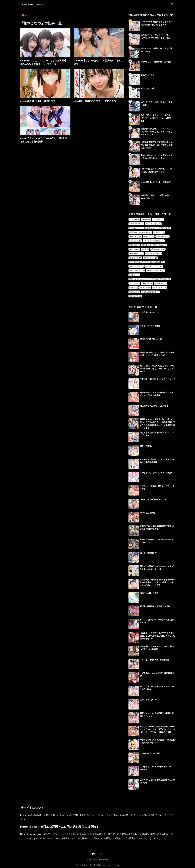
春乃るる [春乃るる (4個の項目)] (135, 249)
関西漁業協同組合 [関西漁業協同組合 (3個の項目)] (151, 292)
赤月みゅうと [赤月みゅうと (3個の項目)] (160, 288)
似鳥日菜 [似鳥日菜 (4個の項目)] (135, 245)
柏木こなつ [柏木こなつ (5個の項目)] (136, 236)
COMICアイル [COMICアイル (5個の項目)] (137, 224)
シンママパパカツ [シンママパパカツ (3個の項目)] (154, 266)
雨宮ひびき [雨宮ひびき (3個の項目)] (136, 296)
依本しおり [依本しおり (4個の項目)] (148, 245)
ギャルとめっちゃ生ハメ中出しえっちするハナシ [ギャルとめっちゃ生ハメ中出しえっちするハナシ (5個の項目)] (150, 228)
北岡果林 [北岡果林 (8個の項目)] (135, 219)
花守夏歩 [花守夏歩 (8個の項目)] (158, 219)
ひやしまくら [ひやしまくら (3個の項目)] (151, 258)
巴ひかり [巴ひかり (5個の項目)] (159, 232)
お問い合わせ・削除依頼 (97, 860)
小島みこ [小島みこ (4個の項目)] (162, 245)
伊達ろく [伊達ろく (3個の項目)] (135, 275)
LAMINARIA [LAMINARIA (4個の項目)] (163, 236)
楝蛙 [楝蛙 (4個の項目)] (146, 249)
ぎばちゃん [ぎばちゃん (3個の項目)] (136, 258)
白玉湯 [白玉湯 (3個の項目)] (134, 288)
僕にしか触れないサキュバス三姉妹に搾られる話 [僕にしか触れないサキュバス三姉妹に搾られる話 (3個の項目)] (150, 279)
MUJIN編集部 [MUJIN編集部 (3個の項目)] (137, 254)
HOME (97, 854)
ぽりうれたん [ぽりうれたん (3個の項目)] (137, 262)
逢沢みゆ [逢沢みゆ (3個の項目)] (135, 292)
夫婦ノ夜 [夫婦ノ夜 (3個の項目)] (147, 283)
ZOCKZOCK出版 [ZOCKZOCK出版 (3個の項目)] (154, 254)
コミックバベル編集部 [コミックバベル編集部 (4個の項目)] (154, 241)
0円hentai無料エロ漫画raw (39, 4)
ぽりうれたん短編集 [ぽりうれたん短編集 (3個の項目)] (155, 262)
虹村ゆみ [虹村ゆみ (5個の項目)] (149, 236)
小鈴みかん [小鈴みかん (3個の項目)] (161, 283)
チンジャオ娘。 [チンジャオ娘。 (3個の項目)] (137, 271)
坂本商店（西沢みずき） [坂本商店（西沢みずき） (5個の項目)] (141, 232)
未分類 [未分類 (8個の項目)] (147, 219)
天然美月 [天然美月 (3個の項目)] (135, 283)
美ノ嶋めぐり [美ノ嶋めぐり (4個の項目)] (158, 249)
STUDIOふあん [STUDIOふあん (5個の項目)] (154, 224)
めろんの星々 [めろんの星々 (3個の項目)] (137, 266)
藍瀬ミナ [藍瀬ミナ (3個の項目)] (146, 288)
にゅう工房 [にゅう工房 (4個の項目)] (136, 241)
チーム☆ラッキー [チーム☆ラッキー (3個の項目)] (156, 271)
